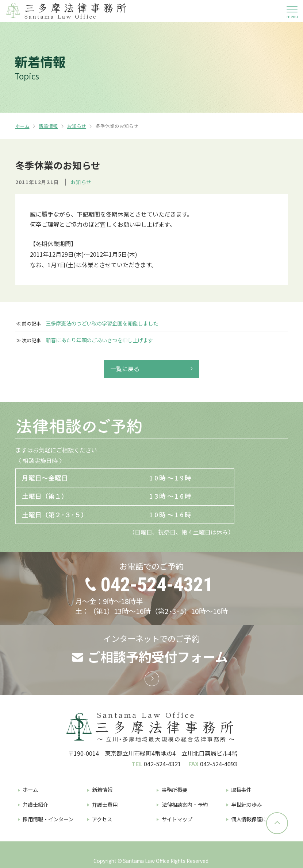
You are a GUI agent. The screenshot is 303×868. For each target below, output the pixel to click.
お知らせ (77, 126)
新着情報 (48, 126)
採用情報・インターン (48, 819)
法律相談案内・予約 (185, 804)
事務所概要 (174, 789)
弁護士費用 (105, 804)
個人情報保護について (257, 819)
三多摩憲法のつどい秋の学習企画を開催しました (102, 323)
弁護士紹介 (35, 804)
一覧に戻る (125, 369)
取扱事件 (241, 789)
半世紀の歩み (246, 804)
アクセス (102, 819)
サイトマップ (177, 819)
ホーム (22, 126)
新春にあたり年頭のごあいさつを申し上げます (99, 340)
